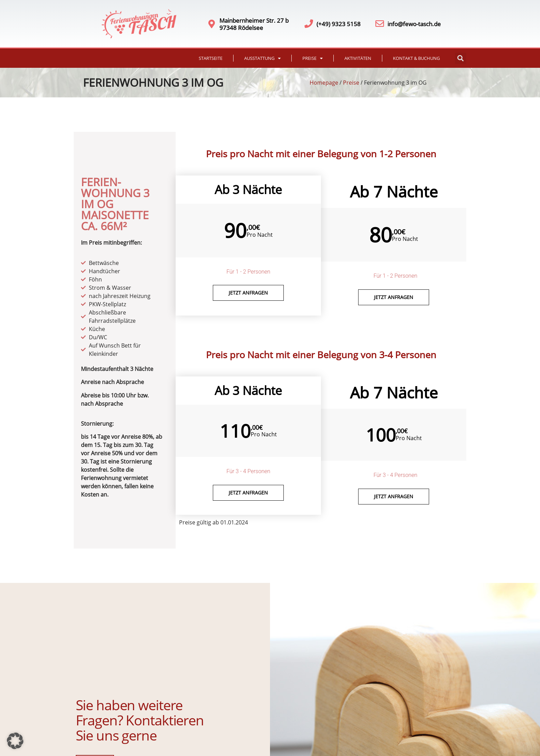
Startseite (211, 58)
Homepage (324, 83)
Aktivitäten (358, 58)
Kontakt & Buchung (416, 58)
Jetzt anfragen (248, 293)
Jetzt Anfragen (394, 297)
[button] (461, 58)
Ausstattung (262, 58)
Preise (313, 58)
